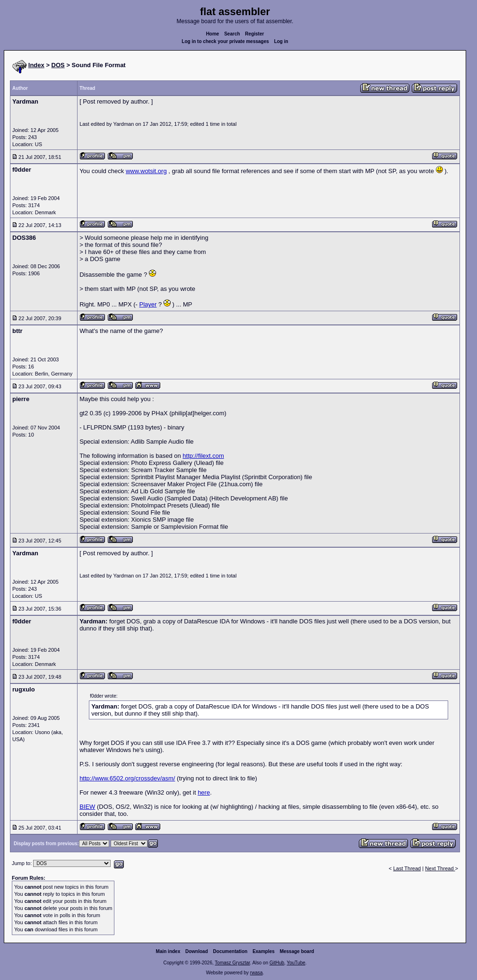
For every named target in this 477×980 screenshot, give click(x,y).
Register (254, 34)
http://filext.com (203, 456)
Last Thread (407, 868)
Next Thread (440, 868)
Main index (168, 951)
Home (213, 34)
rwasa (256, 973)
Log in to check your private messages (225, 41)
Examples (264, 951)
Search (232, 34)
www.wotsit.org (146, 171)
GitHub (277, 963)
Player (148, 304)
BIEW (87, 807)
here (204, 792)
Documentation (230, 951)
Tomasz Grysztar (232, 963)
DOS (58, 65)
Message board (297, 951)
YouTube (296, 963)
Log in (281, 41)
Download (197, 951)
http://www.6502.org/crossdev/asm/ (127, 778)
